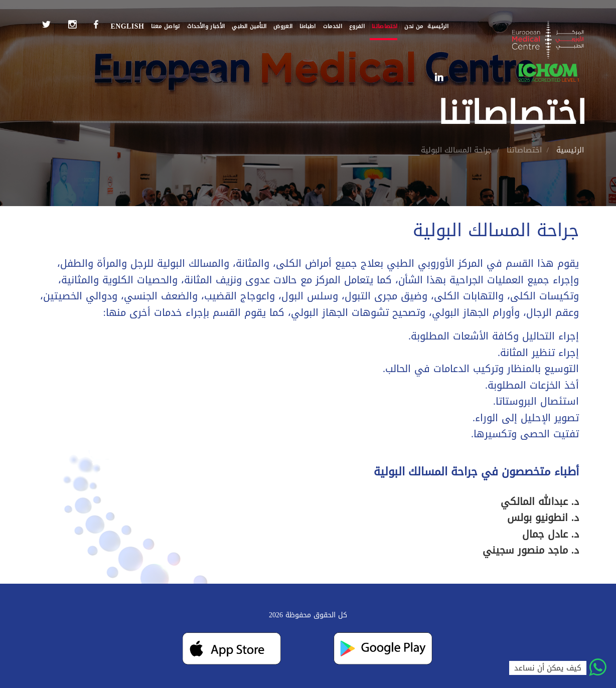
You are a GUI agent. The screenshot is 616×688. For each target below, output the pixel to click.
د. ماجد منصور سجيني (531, 550)
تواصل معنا (165, 26)
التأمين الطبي (249, 26)
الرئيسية (438, 26)
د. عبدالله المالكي (540, 501)
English (127, 26)
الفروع (357, 26)
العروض (283, 26)
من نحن (414, 26)
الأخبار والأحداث (206, 26)
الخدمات (333, 26)
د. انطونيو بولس (543, 518)
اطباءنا (307, 26)
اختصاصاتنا (384, 26)
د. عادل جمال (551, 534)
